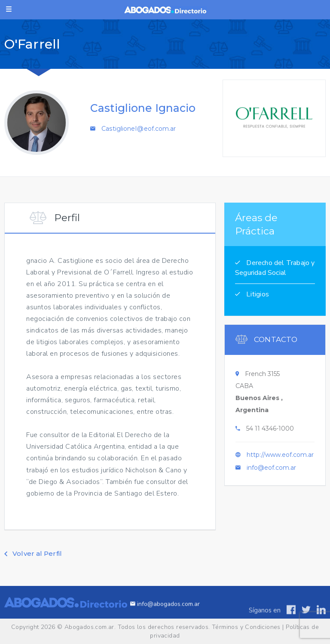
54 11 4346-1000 (270, 431)
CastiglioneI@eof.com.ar (139, 129)
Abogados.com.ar (89, 627)
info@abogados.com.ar (165, 612)
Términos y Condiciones (246, 627)
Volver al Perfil (33, 553)
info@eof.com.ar (271, 470)
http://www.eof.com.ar (280, 457)
